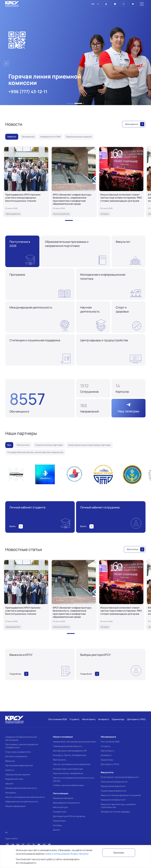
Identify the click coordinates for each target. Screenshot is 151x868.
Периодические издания (18, 774)
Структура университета (18, 752)
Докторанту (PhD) (110, 764)
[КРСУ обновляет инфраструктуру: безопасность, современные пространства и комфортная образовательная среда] (74, 182)
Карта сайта (11, 839)
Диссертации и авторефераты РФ (70, 751)
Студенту (106, 746)
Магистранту (107, 751)
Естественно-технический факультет (120, 777)
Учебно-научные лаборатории (68, 785)
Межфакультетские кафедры (115, 812)
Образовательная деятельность (22, 802)
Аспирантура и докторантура (68, 769)
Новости (10, 770)
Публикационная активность (68, 746)
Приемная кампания (63, 798)
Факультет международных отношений (121, 795)
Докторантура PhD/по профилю (69, 816)
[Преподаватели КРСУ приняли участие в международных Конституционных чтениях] (26, 182)
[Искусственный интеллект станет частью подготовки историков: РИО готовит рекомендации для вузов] (121, 182)
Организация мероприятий (19, 765)
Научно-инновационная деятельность (25, 797)
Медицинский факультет (113, 800)
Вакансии (10, 761)
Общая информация (15, 806)
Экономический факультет (114, 782)
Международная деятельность (21, 788)
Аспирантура (60, 812)
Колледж (57, 825)
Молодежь (11, 793)
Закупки (9, 784)
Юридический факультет (113, 786)
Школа (56, 830)
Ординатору (107, 760)
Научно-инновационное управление (72, 764)
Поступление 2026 (110, 742)
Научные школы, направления (68, 773)
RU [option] (93, 4)
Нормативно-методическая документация (75, 742)
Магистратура (60, 807)
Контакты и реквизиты (16, 756)
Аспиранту (106, 755)
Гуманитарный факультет (114, 791)
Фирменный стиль (14, 779)
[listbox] (96, 4)
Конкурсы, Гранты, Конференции (70, 755)
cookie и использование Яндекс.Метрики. (67, 854)
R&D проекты (59, 760)
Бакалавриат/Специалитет (66, 803)
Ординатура (59, 821)
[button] (67, 103)
